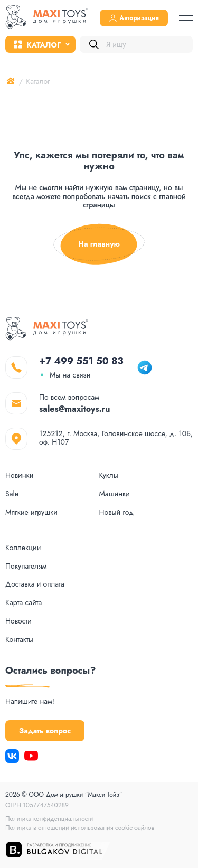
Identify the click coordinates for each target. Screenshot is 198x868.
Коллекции (23, 548)
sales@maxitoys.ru (75, 409)
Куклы (109, 475)
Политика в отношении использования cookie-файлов (80, 828)
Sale (12, 494)
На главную (99, 244)
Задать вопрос (45, 731)
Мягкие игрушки (31, 512)
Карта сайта (23, 603)
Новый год (116, 512)
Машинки (115, 494)
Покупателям (26, 566)
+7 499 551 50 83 (81, 361)
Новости (18, 621)
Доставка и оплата (35, 584)
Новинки (19, 475)
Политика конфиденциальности (49, 819)
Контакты (19, 640)
